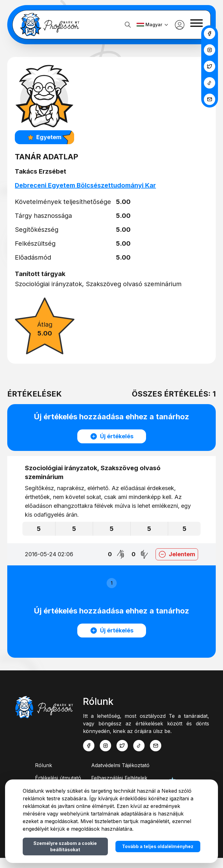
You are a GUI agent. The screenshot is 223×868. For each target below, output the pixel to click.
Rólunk (44, 775)
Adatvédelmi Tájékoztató (120, 775)
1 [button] (112, 583)
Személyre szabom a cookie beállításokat (65, 846)
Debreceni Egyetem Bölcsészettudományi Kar (91, 185)
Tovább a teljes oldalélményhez (158, 846)
